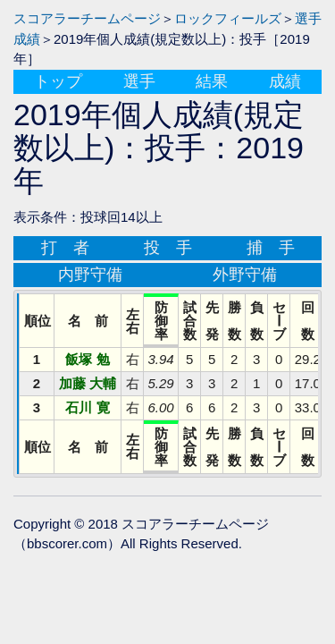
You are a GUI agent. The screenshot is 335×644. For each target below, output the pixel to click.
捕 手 (271, 248)
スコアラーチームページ (87, 18)
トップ (58, 81)
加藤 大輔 (88, 383)
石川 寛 (87, 407)
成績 (285, 81)
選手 (139, 81)
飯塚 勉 (87, 359)
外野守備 (245, 275)
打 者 (65, 248)
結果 (212, 81)
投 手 (168, 248)
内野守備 (90, 275)
